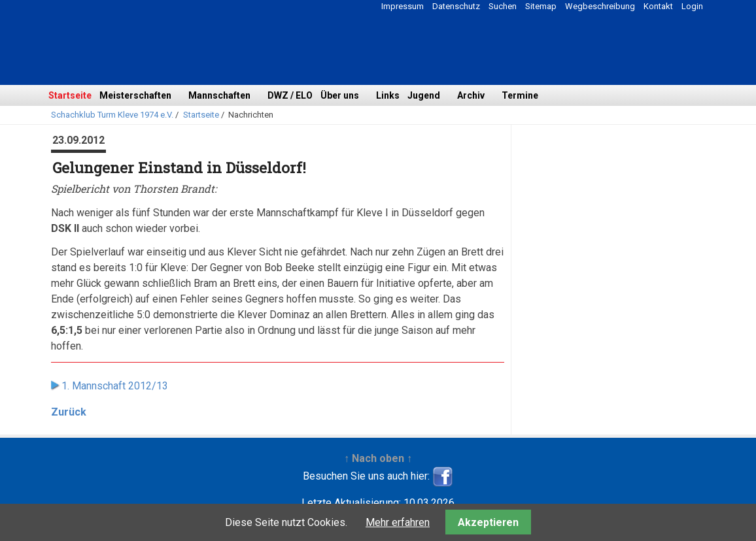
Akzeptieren (488, 522)
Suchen (503, 6)
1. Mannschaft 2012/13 (115, 386)
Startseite (70, 95)
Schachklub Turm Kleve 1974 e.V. (112, 115)
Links (388, 95)
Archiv (471, 95)
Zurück (69, 412)
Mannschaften (219, 95)
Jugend (424, 95)
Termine (520, 95)
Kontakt (658, 6)
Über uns (340, 95)
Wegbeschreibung (600, 6)
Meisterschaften (135, 95)
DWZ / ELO (290, 95)
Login (692, 6)
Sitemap (541, 6)
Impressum (403, 6)
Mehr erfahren (398, 522)
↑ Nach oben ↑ (378, 458)
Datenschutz (456, 6)
